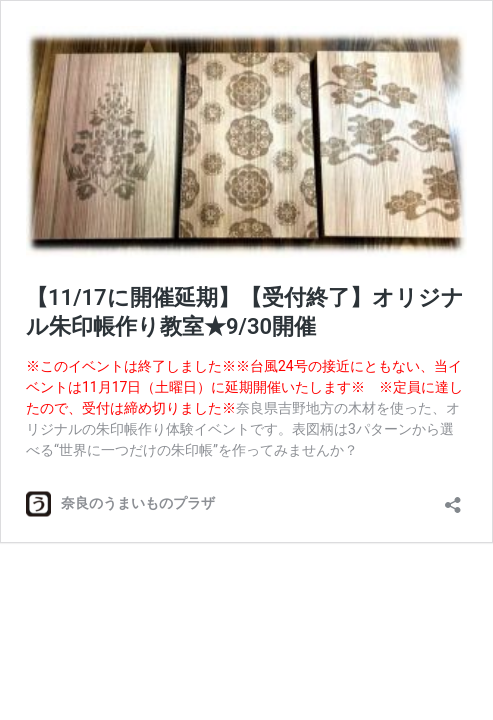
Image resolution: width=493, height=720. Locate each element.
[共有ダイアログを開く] (453, 498)
